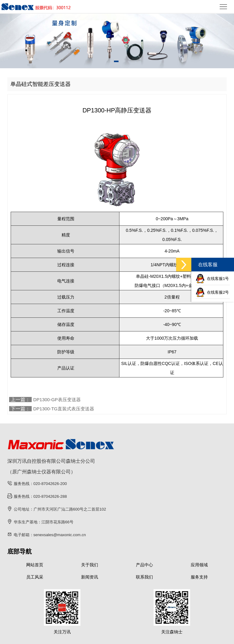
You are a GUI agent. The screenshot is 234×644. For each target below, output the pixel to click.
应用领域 (199, 565)
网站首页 (35, 565)
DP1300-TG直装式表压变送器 (64, 409)
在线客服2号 (212, 292)
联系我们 (144, 577)
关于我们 (90, 565)
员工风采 (35, 577)
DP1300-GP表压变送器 (57, 400)
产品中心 (144, 565)
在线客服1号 (212, 279)
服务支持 (199, 577)
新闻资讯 (90, 577)
